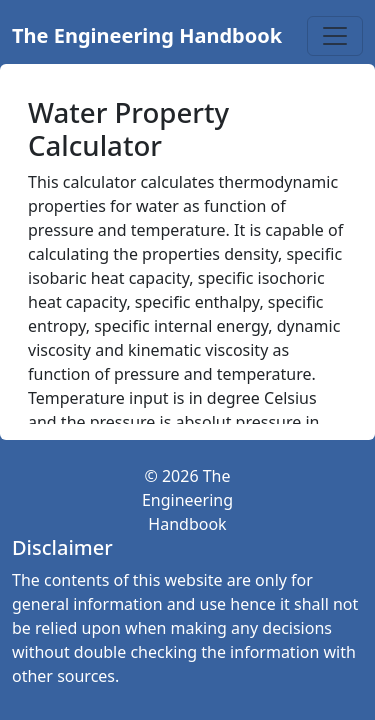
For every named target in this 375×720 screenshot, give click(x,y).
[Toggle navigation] (335, 36)
